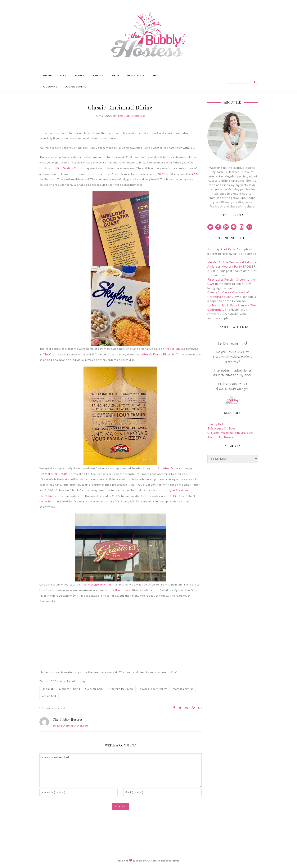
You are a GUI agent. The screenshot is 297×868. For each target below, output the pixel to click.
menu (161, 174)
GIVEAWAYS (50, 87)
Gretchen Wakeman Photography (231, 433)
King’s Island (172, 349)
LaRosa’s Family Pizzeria (157, 354)
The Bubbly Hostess (131, 116)
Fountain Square (170, 468)
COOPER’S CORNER (76, 87)
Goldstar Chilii (94, 689)
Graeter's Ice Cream (121, 689)
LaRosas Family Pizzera (153, 689)
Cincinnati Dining (70, 689)
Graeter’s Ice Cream (53, 474)
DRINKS (80, 76)
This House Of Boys (221, 428)
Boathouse (123, 590)
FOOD (64, 76)
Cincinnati (48, 689)
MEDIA (116, 76)
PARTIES (48, 76)
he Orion (51, 354)
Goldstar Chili (49, 168)
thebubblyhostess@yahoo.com (71, 726)
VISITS (155, 76)
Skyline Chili (72, 168)
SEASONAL (98, 76)
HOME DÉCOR (136, 76)
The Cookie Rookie (221, 437)
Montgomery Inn (99, 584)
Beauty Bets (216, 424)
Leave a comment (54, 708)
